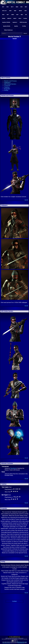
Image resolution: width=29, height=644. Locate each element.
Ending (6, 90)
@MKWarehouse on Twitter (21, 642)
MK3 (17, 15)
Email (26, 642)
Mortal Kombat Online (21, 643)
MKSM (4, 18)
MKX (21, 7)
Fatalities (7, 87)
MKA (10, 11)
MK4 (3, 15)
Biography (7, 89)
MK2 (22, 15)
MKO (8, 7)
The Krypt (13, 468)
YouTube (24, 26)
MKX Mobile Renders (10, 84)
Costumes (7, 86)
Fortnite (25, 18)
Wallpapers (7, 82)
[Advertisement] (14, 58)
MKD (15, 11)
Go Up (26, 200)
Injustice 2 (15, 22)
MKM (17, 7)
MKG (26, 11)
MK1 (3, 7)
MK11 (12, 7)
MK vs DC (4, 11)
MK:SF (15, 18)
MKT (8, 15)
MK (26, 15)
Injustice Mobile (7, 26)
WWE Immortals (23, 22)
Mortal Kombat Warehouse (6, 643)
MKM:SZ (9, 18)
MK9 (26, 7)
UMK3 (13, 15)
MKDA (20, 11)
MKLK (20, 18)
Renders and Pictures (10, 81)
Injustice (16, 26)
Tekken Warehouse (8, 30)
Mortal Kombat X (14, 37)
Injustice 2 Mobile (6, 22)
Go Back (14, 601)
